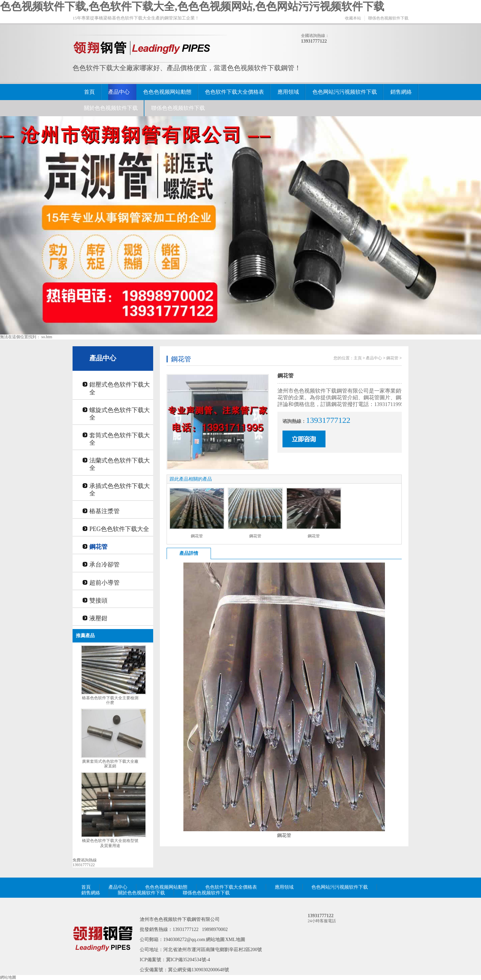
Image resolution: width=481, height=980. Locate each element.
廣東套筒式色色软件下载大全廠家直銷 (110, 764)
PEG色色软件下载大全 (119, 529)
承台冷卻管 (104, 565)
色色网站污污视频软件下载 (345, 92)
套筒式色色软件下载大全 (120, 439)
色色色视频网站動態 (167, 92)
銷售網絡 (401, 92)
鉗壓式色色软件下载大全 (120, 388)
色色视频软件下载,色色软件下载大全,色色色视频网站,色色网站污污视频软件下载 (192, 6)
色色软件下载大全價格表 (234, 92)
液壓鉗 (98, 618)
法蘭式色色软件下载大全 (120, 464)
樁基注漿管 (104, 511)
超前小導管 (104, 583)
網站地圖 (215, 940)
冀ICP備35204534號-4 (188, 960)
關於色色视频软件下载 (111, 108)
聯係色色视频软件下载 (388, 18)
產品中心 (119, 92)
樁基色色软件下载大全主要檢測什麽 (110, 700)
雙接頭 (98, 600)
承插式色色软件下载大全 (120, 490)
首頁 (89, 92)
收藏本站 (353, 18)
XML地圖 (235, 940)
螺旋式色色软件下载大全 (120, 414)
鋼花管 (98, 547)
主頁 (358, 358)
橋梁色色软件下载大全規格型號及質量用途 (110, 843)
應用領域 (288, 92)
